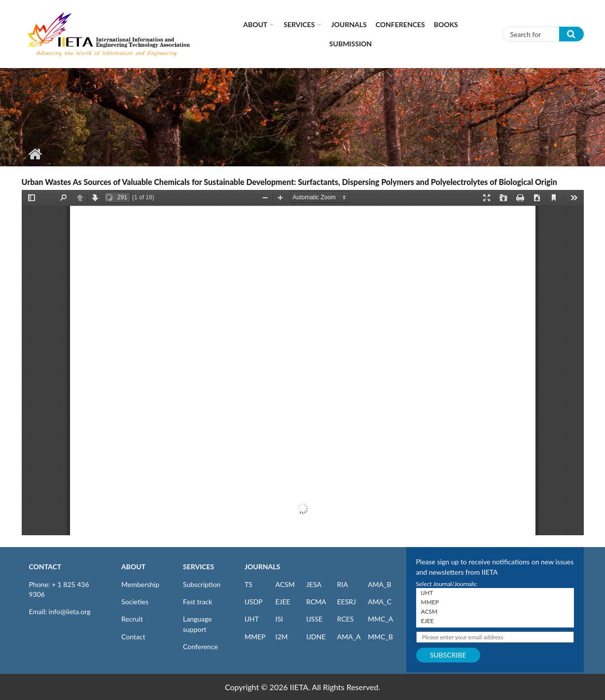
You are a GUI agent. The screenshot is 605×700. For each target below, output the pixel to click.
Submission (351, 44)
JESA (314, 584)
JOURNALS (262, 567)
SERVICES (198, 567)
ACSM (285, 584)
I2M (282, 637)
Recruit (132, 619)
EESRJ (347, 602)
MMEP (255, 637)
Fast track (197, 602)
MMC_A (380, 619)
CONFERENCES (400, 24)
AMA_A (349, 637)
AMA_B (379, 584)
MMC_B (380, 637)
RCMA (316, 602)
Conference (200, 646)
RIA (343, 584)
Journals (349, 24)
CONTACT (45, 567)
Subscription (202, 584)
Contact (133, 637)
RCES (346, 619)
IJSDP (253, 602)
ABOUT (133, 567)
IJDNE (316, 637)
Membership (140, 584)
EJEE (283, 602)
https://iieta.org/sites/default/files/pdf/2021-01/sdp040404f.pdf (303, 363)
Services (299, 24)
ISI (279, 619)
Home (35, 154)
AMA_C (380, 602)
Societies (135, 602)
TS (249, 584)
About (255, 24)
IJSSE (314, 619)
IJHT (252, 619)
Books (446, 24)
